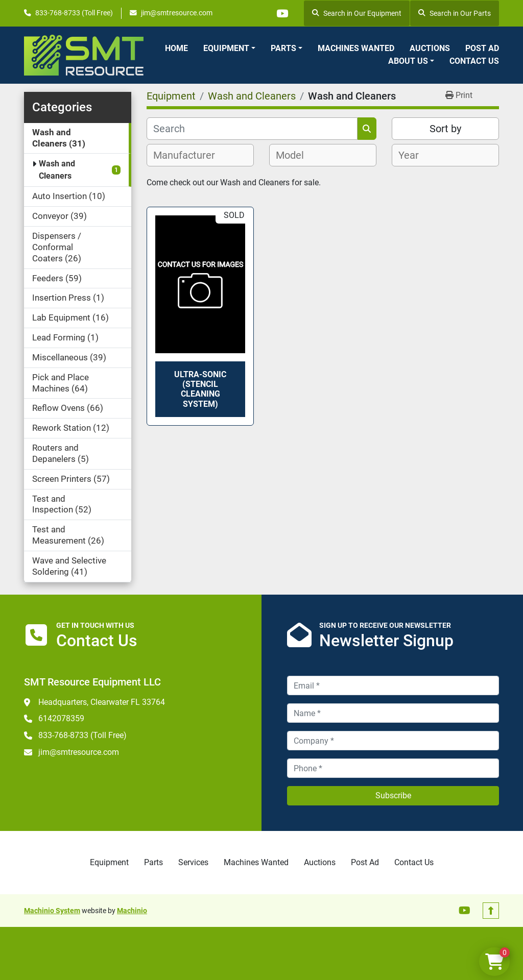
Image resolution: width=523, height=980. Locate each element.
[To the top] (491, 911)
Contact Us (474, 61)
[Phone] (393, 768)
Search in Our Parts (455, 13)
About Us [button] (408, 61)
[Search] (252, 129)
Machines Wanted (356, 48)
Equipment (226, 48)
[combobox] (200, 155)
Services (193, 862)
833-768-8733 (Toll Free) (74, 13)
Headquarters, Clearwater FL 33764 (102, 702)
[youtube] (282, 13)
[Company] (393, 741)
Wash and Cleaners (57, 170)
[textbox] (190, 155)
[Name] (393, 713)
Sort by (445, 129)
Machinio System (52, 911)
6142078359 (61, 718)
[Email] (393, 685)
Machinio (132, 911)
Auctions (430, 48)
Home (176, 48)
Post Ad (482, 48)
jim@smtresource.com (177, 13)
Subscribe (393, 795)
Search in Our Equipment (357, 13)
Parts (283, 48)
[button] (229, 48)
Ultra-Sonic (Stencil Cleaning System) (200, 389)
